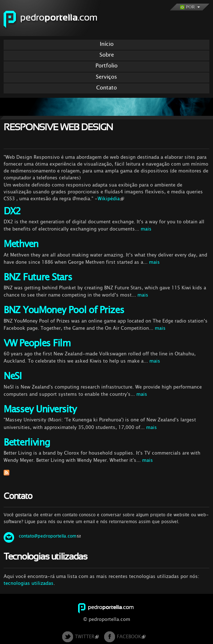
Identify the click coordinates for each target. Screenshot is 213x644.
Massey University (40, 409)
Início (107, 44)
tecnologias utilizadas (29, 583)
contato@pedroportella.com (50, 536)
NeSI (12, 376)
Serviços (107, 77)
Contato (107, 87)
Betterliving (27, 443)
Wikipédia (111, 199)
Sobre (107, 55)
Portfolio (107, 65)
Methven (21, 244)
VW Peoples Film (37, 343)
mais (146, 229)
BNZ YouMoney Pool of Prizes (64, 310)
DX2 (12, 211)
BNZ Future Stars (38, 277)
